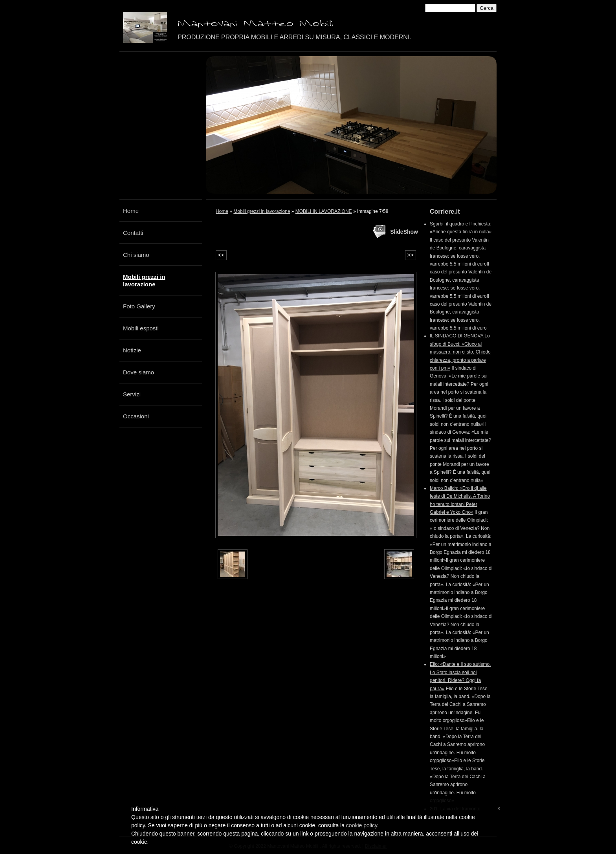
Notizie (132, 350)
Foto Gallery (139, 306)
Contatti (133, 233)
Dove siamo (138, 372)
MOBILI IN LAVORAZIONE (324, 211)
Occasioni (136, 416)
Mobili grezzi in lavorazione (144, 280)
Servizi (132, 394)
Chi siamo (136, 255)
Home (131, 211)
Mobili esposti (141, 328)
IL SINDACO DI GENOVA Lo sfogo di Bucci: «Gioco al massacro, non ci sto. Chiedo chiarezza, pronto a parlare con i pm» (460, 352)
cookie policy (362, 825)
